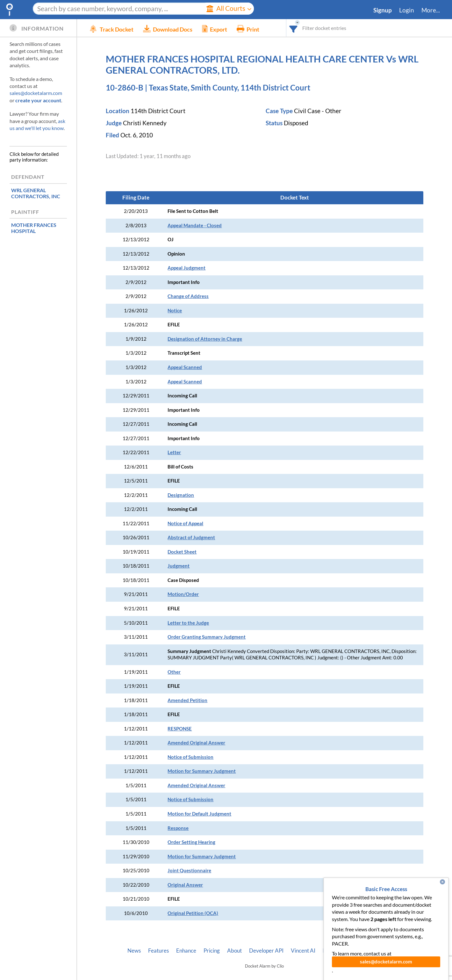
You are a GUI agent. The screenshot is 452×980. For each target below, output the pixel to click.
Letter (174, 452)
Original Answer (185, 885)
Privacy (371, 951)
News (134, 951)
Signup (383, 10)
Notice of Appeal (185, 523)
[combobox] (294, 28)
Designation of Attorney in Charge (205, 339)
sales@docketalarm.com (36, 93)
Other (174, 672)
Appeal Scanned (185, 367)
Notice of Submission (190, 757)
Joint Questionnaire (189, 871)
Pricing (212, 951)
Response (178, 828)
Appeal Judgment (187, 268)
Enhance (186, 951)
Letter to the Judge (188, 623)
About (234, 951)
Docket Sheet (182, 552)
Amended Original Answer (196, 743)
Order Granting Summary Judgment (207, 637)
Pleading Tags (339, 951)
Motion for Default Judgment (199, 814)
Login (407, 10)
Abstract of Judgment (191, 537)
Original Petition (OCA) (193, 913)
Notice (175, 311)
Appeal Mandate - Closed (195, 225)
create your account (38, 100)
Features (158, 951)
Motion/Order (183, 594)
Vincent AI (303, 951)
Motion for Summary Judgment (202, 771)
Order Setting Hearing (191, 842)
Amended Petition (187, 700)
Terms (394, 951)
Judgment (179, 566)
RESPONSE (180, 729)
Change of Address (188, 296)
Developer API (266, 951)
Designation (181, 495)
